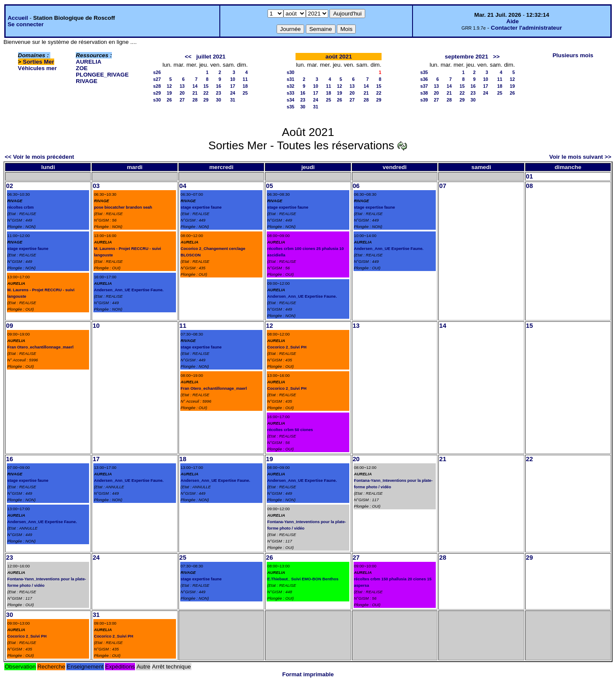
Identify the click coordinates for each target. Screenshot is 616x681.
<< (188, 57)
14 (195, 86)
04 (183, 186)
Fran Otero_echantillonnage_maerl (40, 347)
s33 (291, 93)
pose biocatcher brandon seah (123, 207)
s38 (424, 93)
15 (206, 86)
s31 (291, 79)
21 (195, 93)
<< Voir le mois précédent (39, 157)
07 (443, 186)
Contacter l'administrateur (526, 28)
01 (530, 176)
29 (206, 100)
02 (9, 186)
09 (9, 326)
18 (245, 86)
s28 (157, 86)
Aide (513, 21)
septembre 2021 (467, 57)
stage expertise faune (28, 249)
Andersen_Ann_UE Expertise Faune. (129, 290)
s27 (157, 79)
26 (169, 100)
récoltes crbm (20, 207)
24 (233, 93)
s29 (157, 93)
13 (182, 86)
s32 (291, 86)
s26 (157, 72)
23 (219, 93)
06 (356, 186)
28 (195, 100)
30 (219, 100)
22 (206, 93)
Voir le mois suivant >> (580, 157)
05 (269, 186)
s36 (424, 79)
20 (182, 93)
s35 (291, 107)
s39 (424, 100)
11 (245, 79)
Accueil (18, 18)
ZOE (82, 68)
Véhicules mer (37, 68)
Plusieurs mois (573, 55)
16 (219, 86)
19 (169, 93)
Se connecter (26, 24)
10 (233, 79)
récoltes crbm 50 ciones (290, 430)
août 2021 (339, 57)
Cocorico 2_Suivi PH (287, 347)
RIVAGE (86, 81)
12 (169, 86)
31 (233, 100)
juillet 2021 (211, 57)
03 (96, 186)
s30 (157, 100)
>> (496, 57)
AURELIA (88, 62)
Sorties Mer (38, 62)
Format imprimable (308, 674)
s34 (291, 100)
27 (182, 100)
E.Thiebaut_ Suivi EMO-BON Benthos (303, 579)
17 (233, 86)
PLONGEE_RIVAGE (102, 75)
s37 (424, 86)
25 (245, 93)
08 (530, 186)
